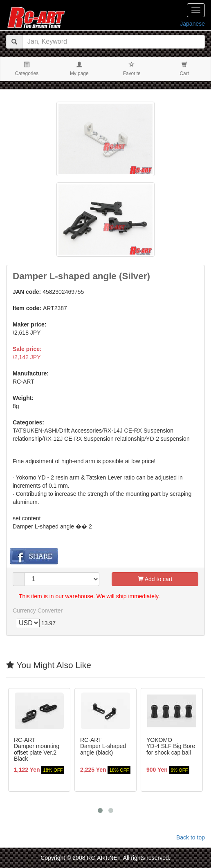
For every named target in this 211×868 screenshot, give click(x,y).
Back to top (191, 837)
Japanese (192, 24)
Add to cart (155, 579)
